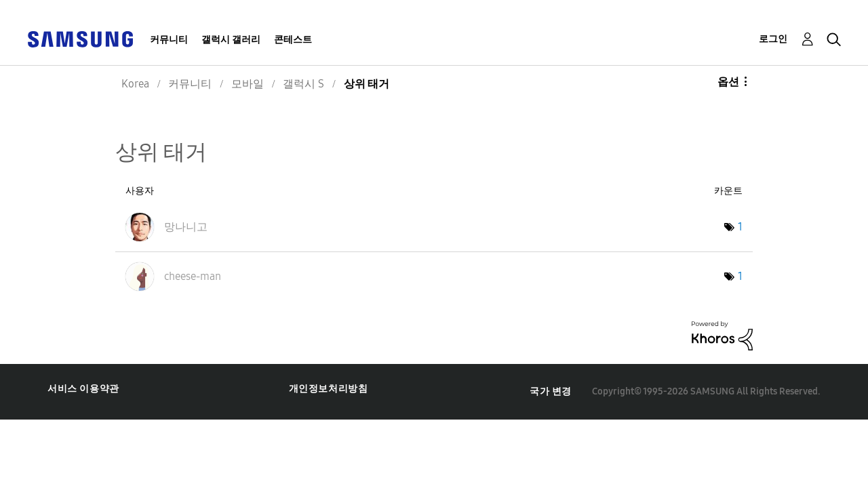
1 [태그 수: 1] (740, 227)
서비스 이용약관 (83, 389)
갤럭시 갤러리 (231, 40)
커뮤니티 (169, 40)
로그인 (773, 39)
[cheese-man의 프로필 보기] (193, 276)
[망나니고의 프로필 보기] (186, 227)
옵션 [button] (728, 82)
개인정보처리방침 (329, 389)
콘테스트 (293, 40)
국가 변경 (551, 391)
